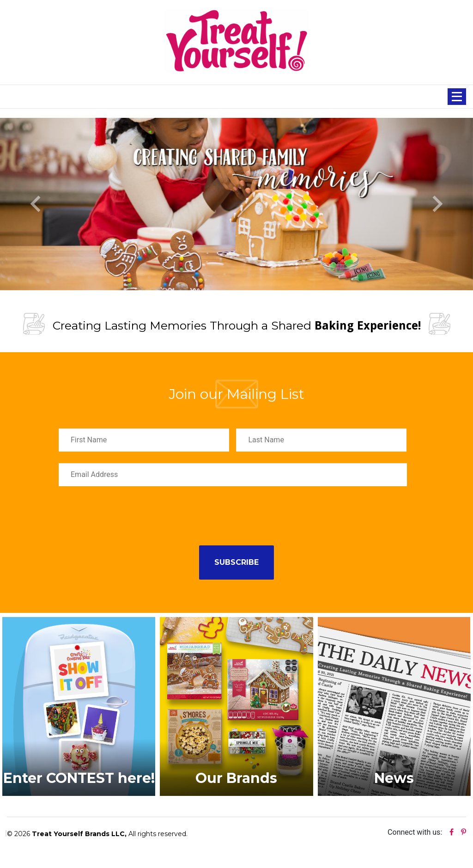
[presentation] (129, 516)
